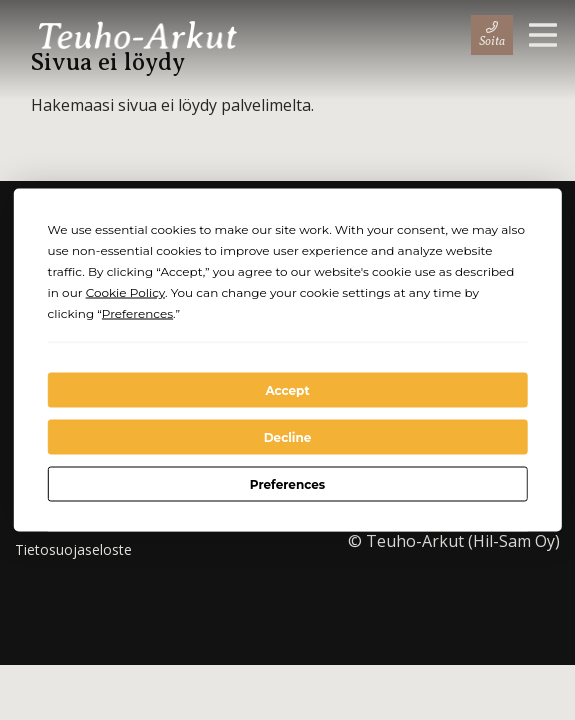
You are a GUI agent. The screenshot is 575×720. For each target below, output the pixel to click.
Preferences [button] (137, 313)
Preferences (287, 483)
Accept (287, 389)
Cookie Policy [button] (125, 292)
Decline (288, 436)
